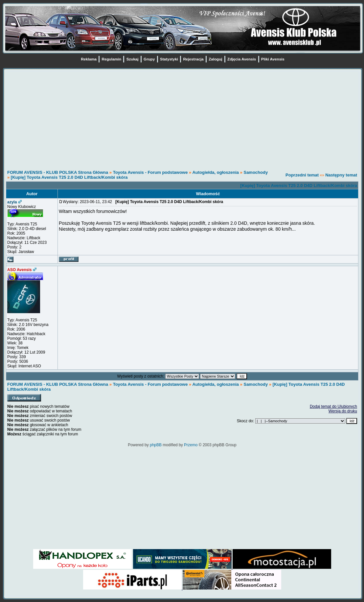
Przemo (191, 445)
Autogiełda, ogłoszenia (216, 172)
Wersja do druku (343, 411)
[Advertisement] (182, 118)
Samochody (256, 172)
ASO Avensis (19, 270)
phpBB (156, 445)
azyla (12, 202)
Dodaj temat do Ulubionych (333, 406)
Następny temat (341, 175)
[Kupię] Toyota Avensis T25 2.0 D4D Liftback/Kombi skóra (69, 177)
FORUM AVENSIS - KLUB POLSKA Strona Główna (58, 172)
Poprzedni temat (302, 175)
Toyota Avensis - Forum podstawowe (151, 172)
